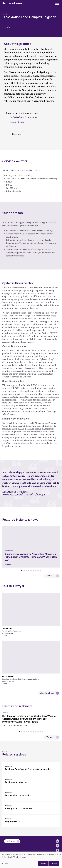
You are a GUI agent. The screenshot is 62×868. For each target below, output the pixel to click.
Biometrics (17, 134)
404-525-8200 (8, 681)
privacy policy (21, 857)
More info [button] (5, 863)
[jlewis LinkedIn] (57, 845)
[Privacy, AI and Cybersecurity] (31, 807)
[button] (22, 570)
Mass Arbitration (17, 122)
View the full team (47, 693)
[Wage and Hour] (31, 820)
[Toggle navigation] (57, 3)
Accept (54, 863)
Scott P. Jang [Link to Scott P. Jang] (8, 629)
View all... (51, 576)
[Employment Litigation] (31, 780)
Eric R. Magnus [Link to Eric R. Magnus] (8, 676)
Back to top (11, 845)
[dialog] (31, 860)
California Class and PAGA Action (24, 117)
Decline (43, 863)
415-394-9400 (8, 633)
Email (5, 636)
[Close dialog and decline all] (60, 854)
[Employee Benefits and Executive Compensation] (31, 767)
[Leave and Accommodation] (31, 794)
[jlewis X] (57, 849)
